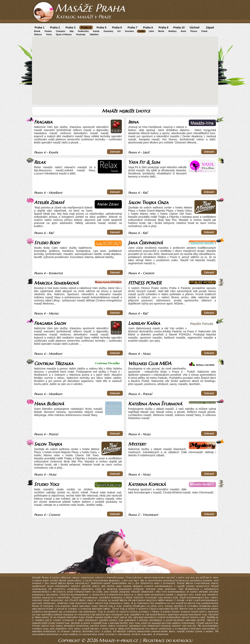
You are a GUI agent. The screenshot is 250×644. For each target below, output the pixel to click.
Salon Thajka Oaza (148, 202)
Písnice (194, 31)
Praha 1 (40, 27)
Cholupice (61, 31)
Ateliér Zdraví (49, 202)
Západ (210, 27)
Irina (133, 122)
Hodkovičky (83, 31)
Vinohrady (81, 35)
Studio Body (47, 243)
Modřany (173, 31)
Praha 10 (179, 27)
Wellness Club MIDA (150, 364)
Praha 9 (164, 27)
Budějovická (193, 589)
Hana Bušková (49, 404)
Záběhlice (94, 35)
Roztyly (162, 614)
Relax (40, 162)
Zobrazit (115, 152)
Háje (72, 31)
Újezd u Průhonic (64, 35)
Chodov (48, 31)
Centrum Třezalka (54, 364)
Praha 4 (86, 27)
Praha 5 (102, 27)
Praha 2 (55, 27)
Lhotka (141, 31)
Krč (119, 31)
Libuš (151, 31)
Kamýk (96, 31)
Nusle (183, 31)
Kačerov (196, 629)
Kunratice (129, 31)
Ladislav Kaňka (144, 323)
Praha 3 (71, 27)
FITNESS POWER (145, 283)
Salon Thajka (48, 444)
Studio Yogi (46, 484)
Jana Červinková (145, 243)
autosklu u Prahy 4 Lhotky (154, 612)
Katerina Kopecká (147, 484)
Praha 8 (148, 27)
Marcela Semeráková (56, 283)
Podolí (204, 31)
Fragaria (43, 122)
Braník (37, 31)
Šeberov (38, 35)
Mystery (137, 444)
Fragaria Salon (50, 323)
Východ (195, 27)
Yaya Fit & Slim (144, 162)
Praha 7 (133, 27)
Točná (49, 35)
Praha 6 (117, 27)
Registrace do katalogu (168, 640)
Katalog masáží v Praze (84, 17)
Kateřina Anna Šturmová (155, 404)
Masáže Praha (90, 8)
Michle (161, 31)
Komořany (108, 31)
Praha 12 (37, 606)
